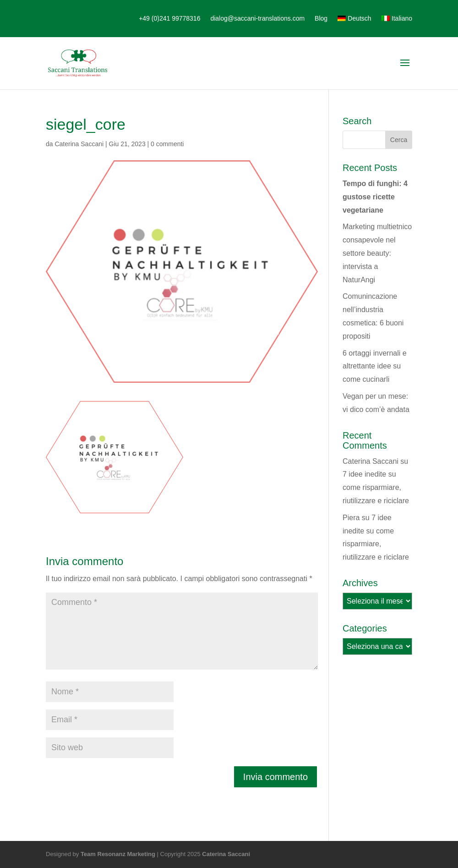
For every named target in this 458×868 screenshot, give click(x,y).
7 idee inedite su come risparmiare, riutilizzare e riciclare (376, 487)
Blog (321, 19)
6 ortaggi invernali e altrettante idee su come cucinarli (375, 366)
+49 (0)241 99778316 (169, 19)
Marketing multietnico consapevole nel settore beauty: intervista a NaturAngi (377, 253)
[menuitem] (354, 25)
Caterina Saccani (79, 144)
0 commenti (167, 144)
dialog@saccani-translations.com (257, 19)
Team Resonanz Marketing (118, 854)
